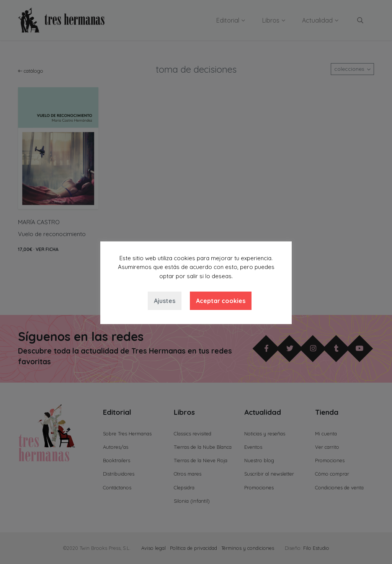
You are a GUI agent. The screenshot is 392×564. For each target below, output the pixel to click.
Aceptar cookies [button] (221, 301)
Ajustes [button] (165, 301)
